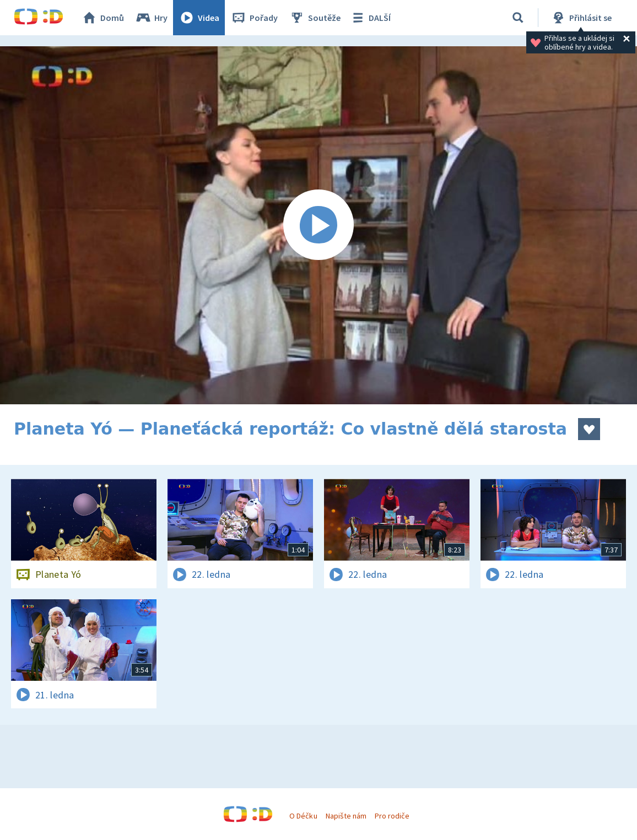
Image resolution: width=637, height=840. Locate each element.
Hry (151, 18)
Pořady (254, 18)
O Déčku (303, 816)
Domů (102, 18)
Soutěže (315, 18)
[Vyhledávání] (518, 18)
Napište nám (346, 816)
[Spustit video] (318, 225)
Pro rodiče (392, 816)
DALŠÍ (370, 18)
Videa (199, 18)
